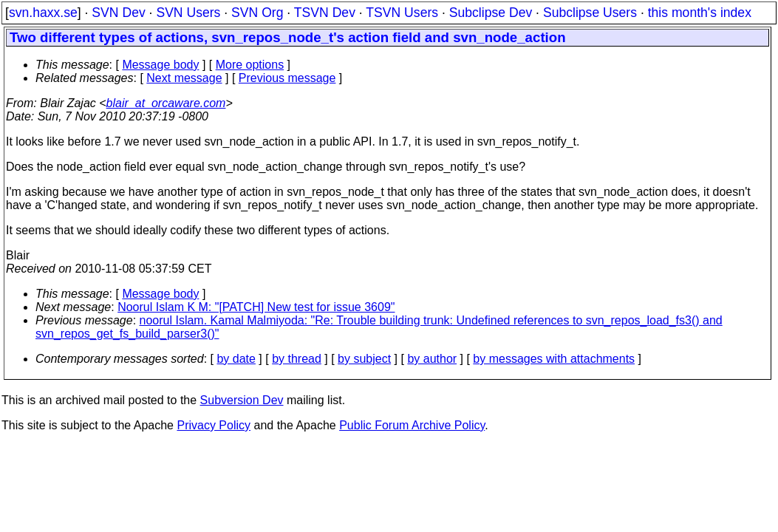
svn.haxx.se (43, 13)
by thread (297, 359)
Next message (184, 78)
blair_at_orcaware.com (166, 103)
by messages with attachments (554, 359)
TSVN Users (402, 13)
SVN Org (257, 13)
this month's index (700, 13)
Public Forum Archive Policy (412, 425)
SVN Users (188, 13)
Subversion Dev (242, 400)
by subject (364, 359)
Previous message (287, 78)
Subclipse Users (590, 13)
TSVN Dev (325, 13)
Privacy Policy (214, 425)
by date (236, 359)
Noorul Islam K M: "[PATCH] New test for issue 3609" (256, 307)
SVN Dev (118, 13)
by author (432, 359)
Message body (160, 65)
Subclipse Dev (491, 13)
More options (250, 65)
